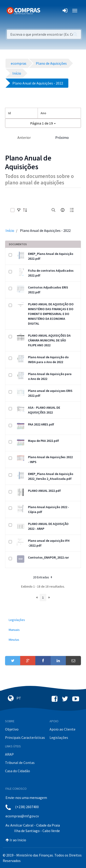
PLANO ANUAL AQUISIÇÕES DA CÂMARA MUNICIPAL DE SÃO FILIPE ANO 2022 (49, 340)
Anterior (24, 137)
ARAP (9, 754)
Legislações (59, 737)
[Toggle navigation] (47, 11)
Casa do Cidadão (18, 771)
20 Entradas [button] (43, 577)
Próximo (62, 137)
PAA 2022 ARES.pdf (41, 424)
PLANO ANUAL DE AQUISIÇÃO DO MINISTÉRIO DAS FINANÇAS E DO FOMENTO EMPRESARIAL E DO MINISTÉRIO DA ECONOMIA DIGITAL (51, 314)
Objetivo (12, 729)
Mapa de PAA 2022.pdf (43, 441)
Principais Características (25, 737)
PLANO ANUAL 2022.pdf (44, 491)
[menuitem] (43, 620)
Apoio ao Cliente (62, 729)
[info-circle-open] (63, 210)
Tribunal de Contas (20, 763)
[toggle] (19, 210)
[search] (53, 210)
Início (10, 230)
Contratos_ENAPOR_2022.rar (48, 557)
